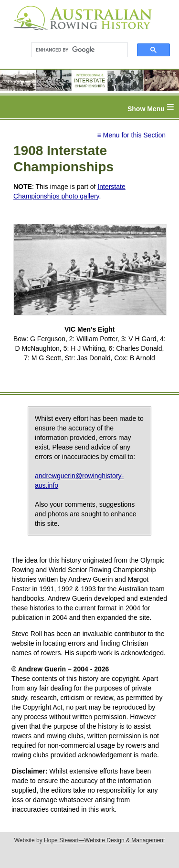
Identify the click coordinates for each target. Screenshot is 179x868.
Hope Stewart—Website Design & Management (104, 840)
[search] (75, 50)
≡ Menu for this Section (131, 135)
